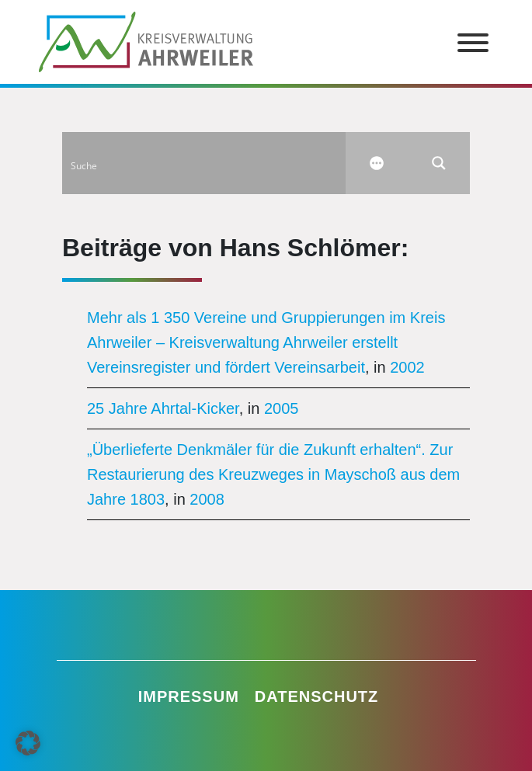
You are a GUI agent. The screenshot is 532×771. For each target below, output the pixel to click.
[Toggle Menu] (473, 43)
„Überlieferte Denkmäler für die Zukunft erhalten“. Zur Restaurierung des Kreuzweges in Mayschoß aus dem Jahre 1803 (273, 474)
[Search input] (205, 163)
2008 (207, 499)
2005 (282, 408)
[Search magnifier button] (439, 163)
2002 (407, 367)
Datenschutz (317, 696)
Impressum (189, 696)
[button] (28, 743)
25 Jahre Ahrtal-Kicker (163, 408)
